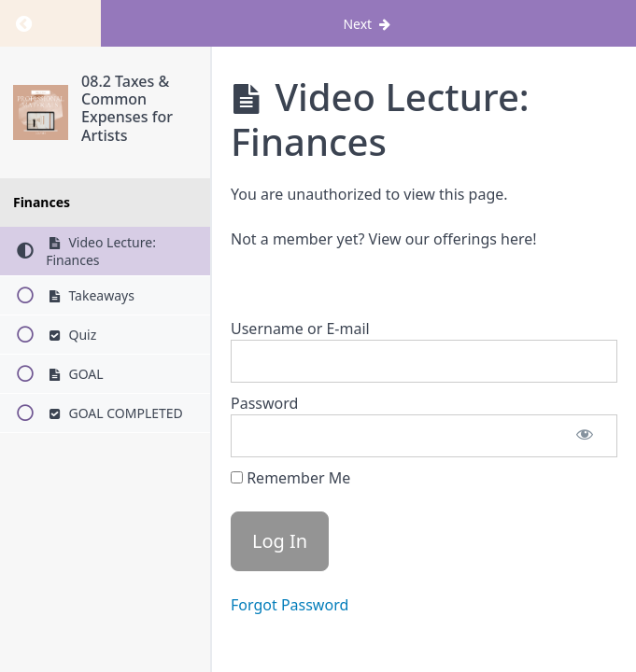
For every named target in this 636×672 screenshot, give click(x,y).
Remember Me (290, 478)
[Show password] (585, 436)
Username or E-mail (300, 329)
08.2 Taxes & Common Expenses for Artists (127, 108)
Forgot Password (290, 605)
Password (264, 403)
